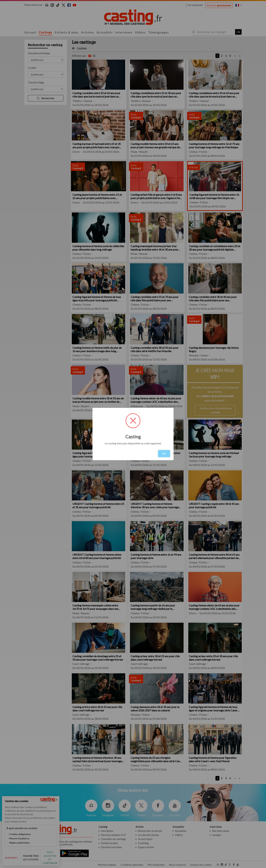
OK (164, 454)
